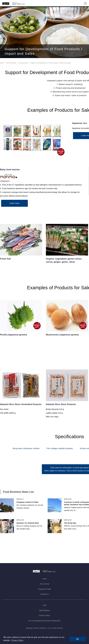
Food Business (23, 67)
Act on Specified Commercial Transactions (44, 622)
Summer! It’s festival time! (28, 526)
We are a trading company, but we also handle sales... (29, 530)
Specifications (45, 612)
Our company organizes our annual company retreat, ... (30, 510)
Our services (44, 585)
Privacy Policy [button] (17, 640)
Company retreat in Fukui (27, 505)
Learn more (13, 209)
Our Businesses (11, 67)
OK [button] (78, 639)
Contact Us (44, 595)
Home (2, 67)
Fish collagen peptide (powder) (60, 454)
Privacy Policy (44, 617)
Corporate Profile (44, 590)
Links (44, 606)
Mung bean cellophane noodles (26, 454)
